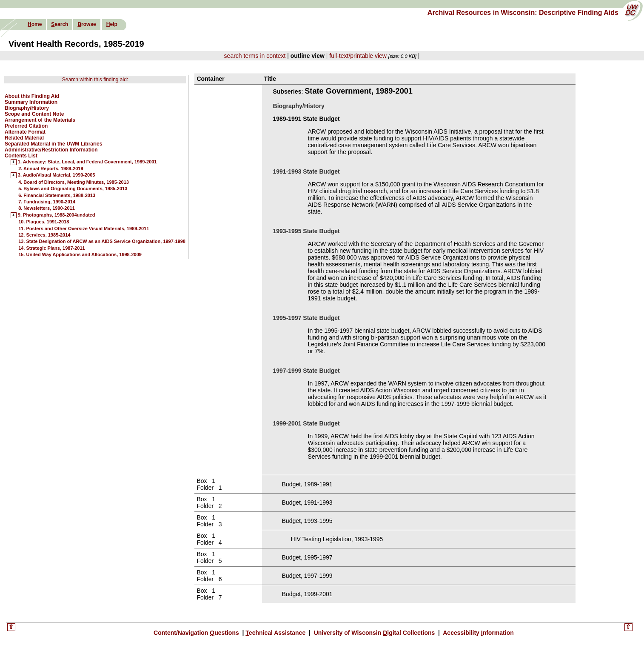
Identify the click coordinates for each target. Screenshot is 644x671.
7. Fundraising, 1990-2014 (47, 202)
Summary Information (31, 102)
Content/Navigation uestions (197, 633)
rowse (87, 24)
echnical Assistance (276, 633)
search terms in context (255, 56)
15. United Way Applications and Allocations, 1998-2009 (80, 254)
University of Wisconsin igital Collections (374, 633)
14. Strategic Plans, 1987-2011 (52, 248)
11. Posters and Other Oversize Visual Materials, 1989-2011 (84, 228)
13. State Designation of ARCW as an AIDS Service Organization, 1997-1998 (102, 241)
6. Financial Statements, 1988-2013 (57, 195)
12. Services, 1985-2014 (44, 235)
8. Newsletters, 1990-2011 (47, 208)
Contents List (21, 156)
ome (35, 24)
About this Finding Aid (32, 96)
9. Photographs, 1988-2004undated (57, 215)
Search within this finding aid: (95, 80)
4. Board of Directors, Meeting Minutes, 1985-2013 (74, 182)
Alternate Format (25, 132)
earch (60, 24)
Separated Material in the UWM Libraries (53, 144)
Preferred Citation (26, 126)
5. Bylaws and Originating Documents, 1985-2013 (73, 188)
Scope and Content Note (34, 114)
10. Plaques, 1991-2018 (44, 222)
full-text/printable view (358, 56)
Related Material (24, 138)
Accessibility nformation (478, 633)
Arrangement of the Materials (40, 120)
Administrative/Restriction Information (51, 150)
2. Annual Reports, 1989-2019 (51, 168)
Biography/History (27, 108)
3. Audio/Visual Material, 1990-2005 (57, 175)
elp (112, 24)
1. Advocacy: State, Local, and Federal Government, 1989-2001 (87, 162)
